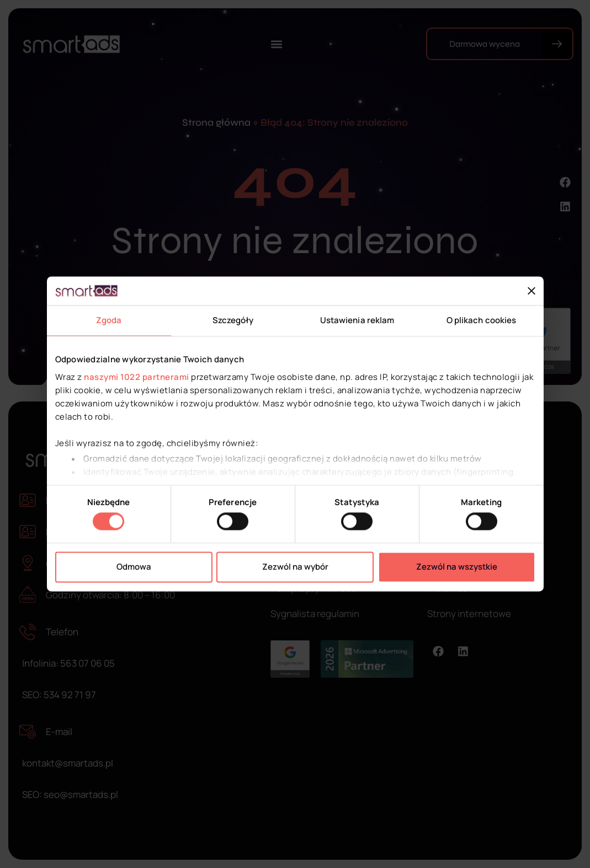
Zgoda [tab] (109, 321)
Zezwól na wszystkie (457, 567)
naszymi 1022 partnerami (137, 377)
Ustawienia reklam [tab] (357, 321)
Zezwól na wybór (295, 567)
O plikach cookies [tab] (482, 321)
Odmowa (134, 567)
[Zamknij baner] (531, 291)
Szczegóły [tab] (233, 321)
